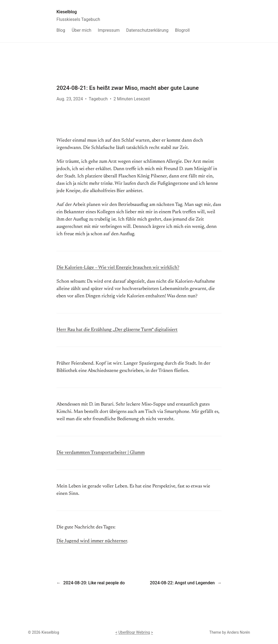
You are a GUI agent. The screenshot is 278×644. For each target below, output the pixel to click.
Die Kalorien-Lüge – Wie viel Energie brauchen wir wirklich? (118, 268)
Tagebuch (98, 99)
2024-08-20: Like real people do (94, 583)
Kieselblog (67, 12)
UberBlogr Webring (134, 632)
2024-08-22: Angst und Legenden (182, 583)
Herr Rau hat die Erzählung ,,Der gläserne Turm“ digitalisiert (117, 330)
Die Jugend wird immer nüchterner (92, 541)
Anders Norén (238, 632)
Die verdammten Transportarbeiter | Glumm (101, 453)
